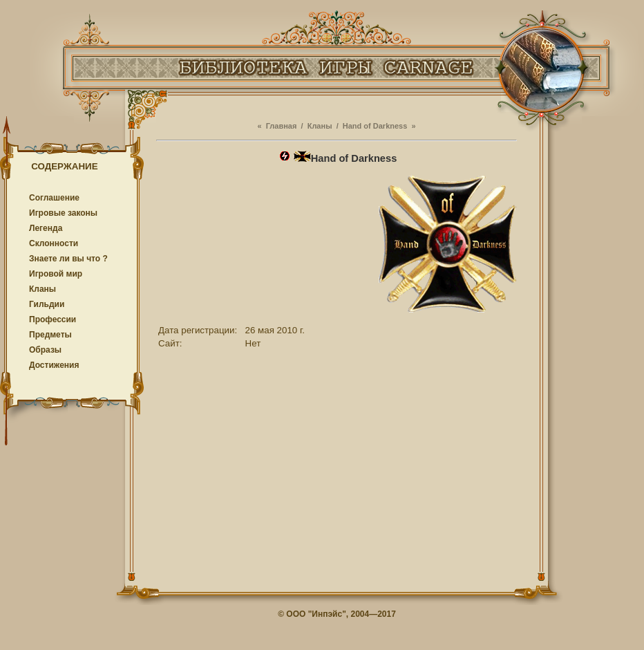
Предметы (50, 335)
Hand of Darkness (375, 126)
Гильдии (47, 304)
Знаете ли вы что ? (68, 259)
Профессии (53, 319)
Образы (45, 350)
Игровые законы (63, 213)
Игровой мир (56, 274)
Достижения (54, 365)
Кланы (42, 289)
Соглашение (54, 198)
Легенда (46, 228)
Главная (282, 126)
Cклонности (54, 243)
